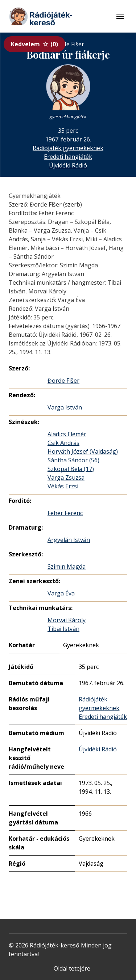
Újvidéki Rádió (68, 165)
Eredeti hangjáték (68, 157)
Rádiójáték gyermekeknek (68, 148)
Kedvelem (34, 44)
